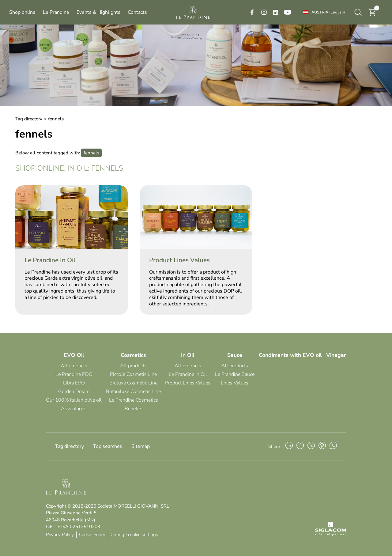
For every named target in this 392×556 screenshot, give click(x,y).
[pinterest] (322, 446)
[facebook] (252, 12)
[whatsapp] (333, 446)
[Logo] (193, 12)
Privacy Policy (60, 535)
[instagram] (264, 12)
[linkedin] (276, 12)
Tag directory (29, 119)
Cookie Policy (92, 535)
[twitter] (311, 446)
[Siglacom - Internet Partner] (331, 534)
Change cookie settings (134, 535)
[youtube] (288, 12)
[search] (358, 12)
